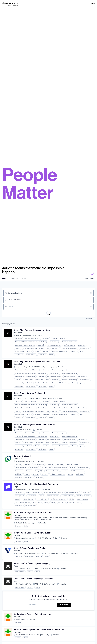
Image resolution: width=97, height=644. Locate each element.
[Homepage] (10, 3)
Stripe (16, 487)
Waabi (16, 566)
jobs (4, 279)
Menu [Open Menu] (93, 3)
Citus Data (18, 459)
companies (13, 279)
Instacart (17, 515)
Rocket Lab (18, 333)
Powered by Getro (90, 318)
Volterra (17, 551)
